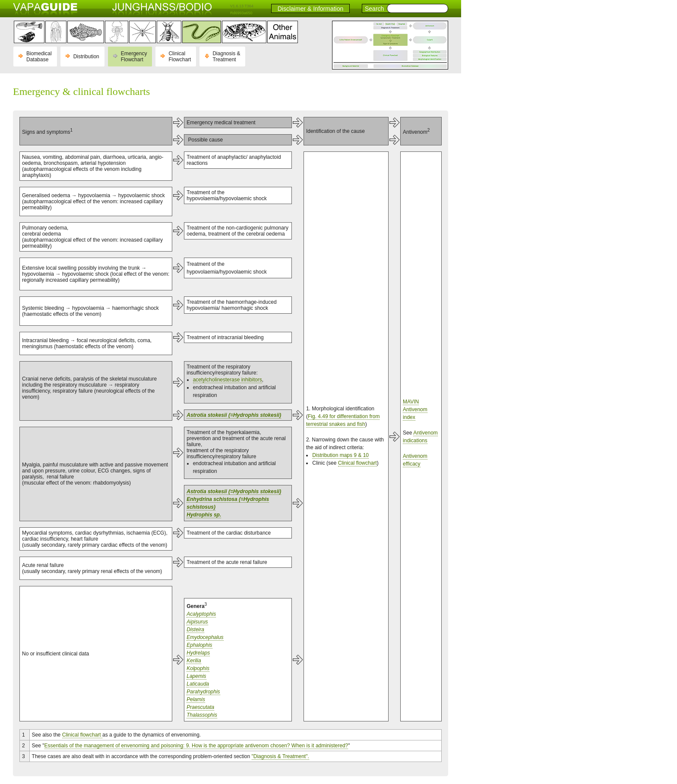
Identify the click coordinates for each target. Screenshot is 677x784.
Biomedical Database (39, 57)
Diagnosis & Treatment (226, 57)
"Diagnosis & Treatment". (280, 756)
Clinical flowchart (357, 463)
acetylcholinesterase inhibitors (228, 380)
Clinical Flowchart (180, 57)
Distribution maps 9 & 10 (340, 455)
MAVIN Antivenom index (415, 409)
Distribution (86, 57)
